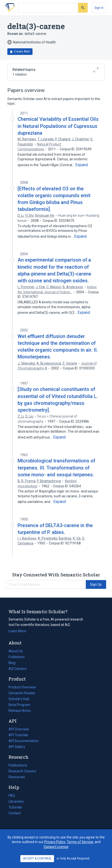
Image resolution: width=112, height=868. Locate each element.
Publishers (17, 657)
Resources (17, 777)
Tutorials (15, 807)
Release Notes (20, 711)
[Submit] (83, 8)
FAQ (12, 796)
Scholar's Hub (19, 699)
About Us (16, 651)
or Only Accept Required (73, 858)
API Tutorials (18, 735)
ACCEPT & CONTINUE (37, 858)
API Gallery (17, 747)
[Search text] (48, 8)
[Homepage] (10, 8)
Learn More (17, 631)
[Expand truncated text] (82, 165)
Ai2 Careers (18, 669)
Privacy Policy (55, 842)
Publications (18, 765)
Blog (14, 663)
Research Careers (22, 771)
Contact (15, 813)
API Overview (19, 729)
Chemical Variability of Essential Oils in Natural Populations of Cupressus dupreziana (58, 126)
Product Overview (22, 687)
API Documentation (24, 741)
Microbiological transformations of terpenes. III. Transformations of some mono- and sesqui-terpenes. (56, 468)
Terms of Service (80, 842)
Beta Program (19, 705)
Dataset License (56, 847)
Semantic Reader (22, 693)
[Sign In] (99, 8)
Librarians (16, 801)
